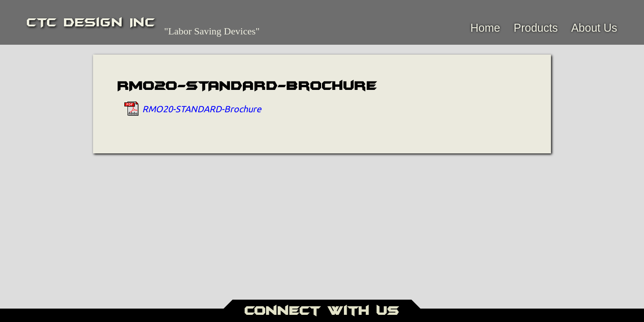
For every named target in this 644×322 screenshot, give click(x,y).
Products (536, 28)
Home (485, 28)
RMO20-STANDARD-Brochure (202, 108)
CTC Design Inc (91, 22)
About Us (594, 28)
